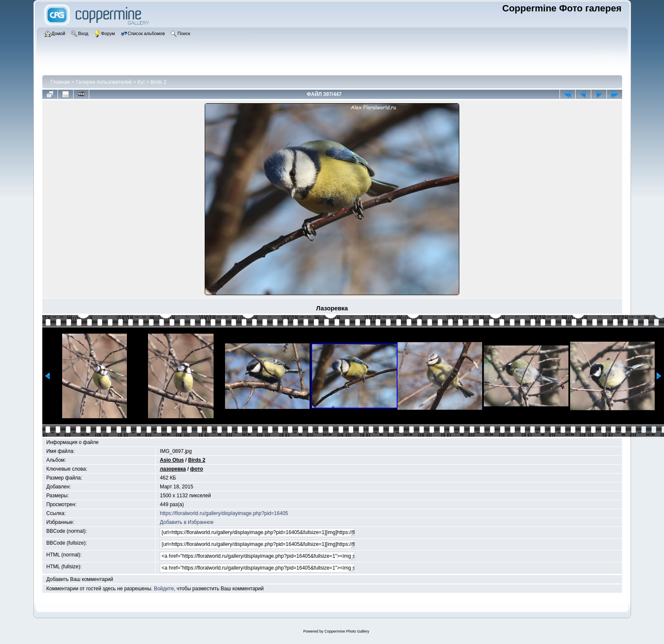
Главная (60, 82)
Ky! (141, 82)
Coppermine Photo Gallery (347, 631)
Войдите (164, 589)
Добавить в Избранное (187, 522)
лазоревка (173, 469)
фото (197, 469)
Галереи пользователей (104, 82)
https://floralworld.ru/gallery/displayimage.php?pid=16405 (224, 513)
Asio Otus (172, 460)
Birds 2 (158, 82)
